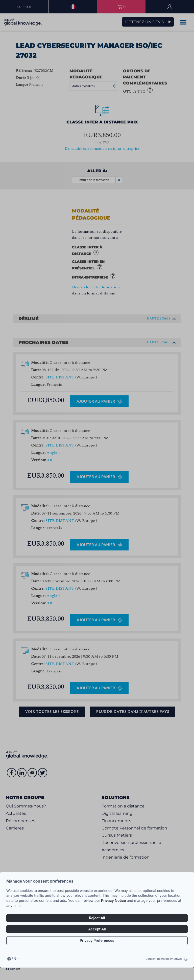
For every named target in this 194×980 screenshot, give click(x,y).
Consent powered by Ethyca (167, 959)
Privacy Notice (113, 900)
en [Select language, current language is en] (14, 959)
